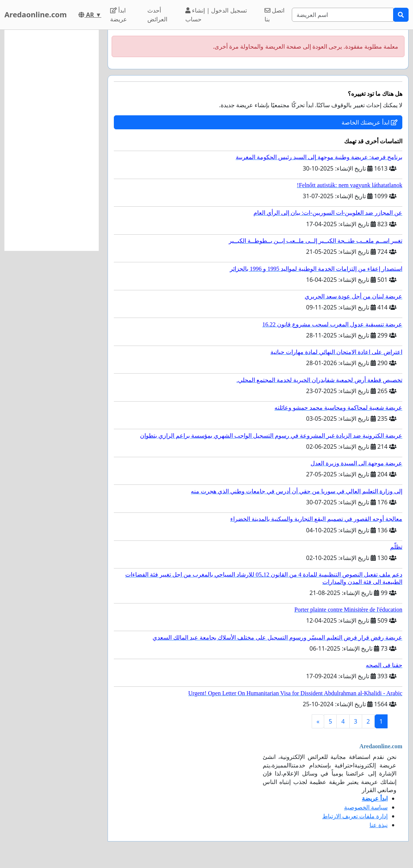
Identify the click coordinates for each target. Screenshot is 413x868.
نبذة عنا (379, 825)
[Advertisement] (52, 140)
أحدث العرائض (157, 15)
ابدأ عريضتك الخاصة (370, 122)
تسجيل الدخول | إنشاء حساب (216, 15)
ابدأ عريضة (119, 15)
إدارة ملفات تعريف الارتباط (355, 816)
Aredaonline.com (36, 15)
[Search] (343, 15)
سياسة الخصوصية (366, 807)
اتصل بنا (274, 15)
